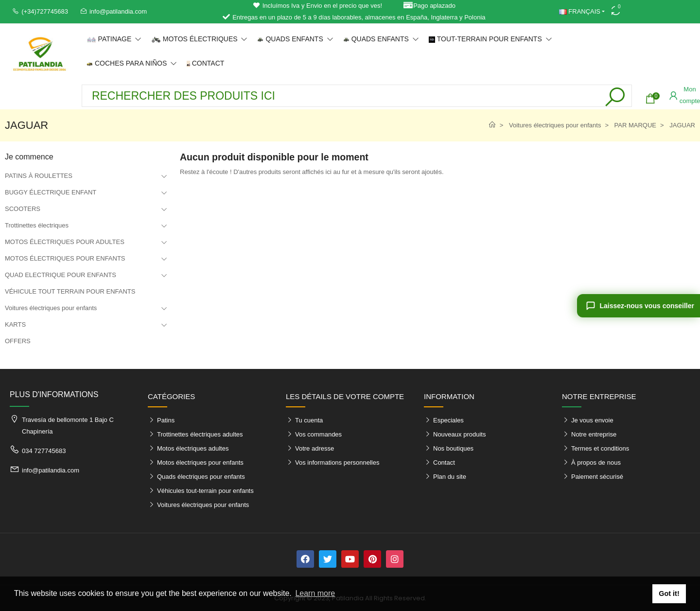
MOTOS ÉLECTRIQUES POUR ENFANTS (65, 258)
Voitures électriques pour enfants (51, 308)
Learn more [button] (315, 593)
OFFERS (18, 341)
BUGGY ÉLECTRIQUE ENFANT (51, 192)
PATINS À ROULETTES (39, 176)
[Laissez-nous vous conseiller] (639, 306)
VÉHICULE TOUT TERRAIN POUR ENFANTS (70, 291)
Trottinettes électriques (37, 225)
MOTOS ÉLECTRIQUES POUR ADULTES (65, 242)
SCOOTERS (23, 209)
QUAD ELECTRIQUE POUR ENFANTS (61, 275)
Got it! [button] (669, 594)
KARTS (15, 324)
